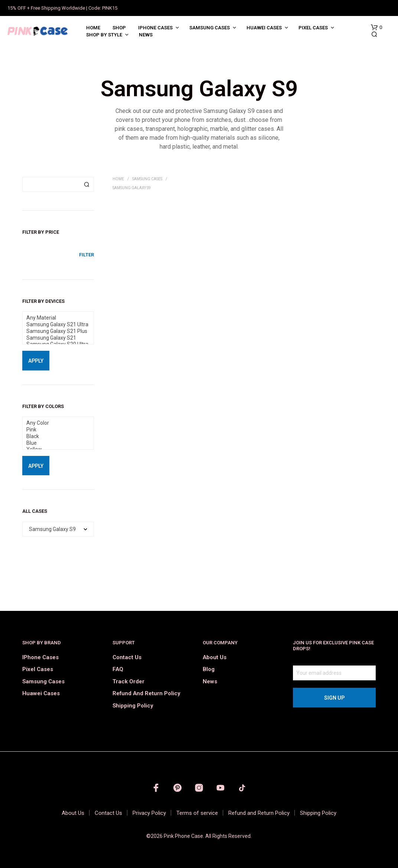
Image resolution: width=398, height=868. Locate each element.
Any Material (55, 318)
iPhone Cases (155, 28)
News (146, 35)
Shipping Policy (133, 706)
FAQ (118, 669)
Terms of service (197, 813)
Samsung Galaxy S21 (55, 338)
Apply (36, 361)
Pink (55, 430)
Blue (55, 443)
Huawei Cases (264, 28)
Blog (209, 669)
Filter (87, 255)
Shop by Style (104, 35)
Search (87, 184)
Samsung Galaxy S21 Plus (55, 331)
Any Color (55, 423)
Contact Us (127, 657)
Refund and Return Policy (146, 693)
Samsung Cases (210, 28)
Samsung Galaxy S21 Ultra (55, 325)
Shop (119, 28)
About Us (215, 657)
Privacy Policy (149, 813)
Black (55, 437)
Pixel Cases (313, 28)
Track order (128, 681)
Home (93, 28)
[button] (376, 27)
